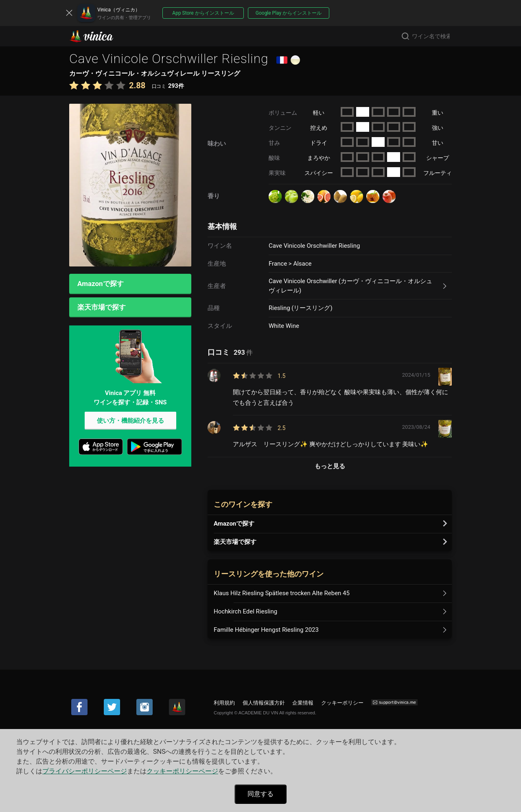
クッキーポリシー (342, 703)
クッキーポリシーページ (182, 771)
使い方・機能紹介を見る (130, 422)
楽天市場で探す (102, 308)
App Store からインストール (203, 13)
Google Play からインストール (289, 13)
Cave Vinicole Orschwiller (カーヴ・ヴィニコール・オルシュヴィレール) (350, 286)
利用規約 (224, 703)
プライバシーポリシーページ (85, 771)
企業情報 (303, 703)
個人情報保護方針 (264, 703)
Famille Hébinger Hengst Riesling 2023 (266, 630)
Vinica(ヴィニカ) (98, 36)
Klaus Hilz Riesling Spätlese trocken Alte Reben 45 (282, 593)
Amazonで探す (101, 284)
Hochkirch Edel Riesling (245, 611)
